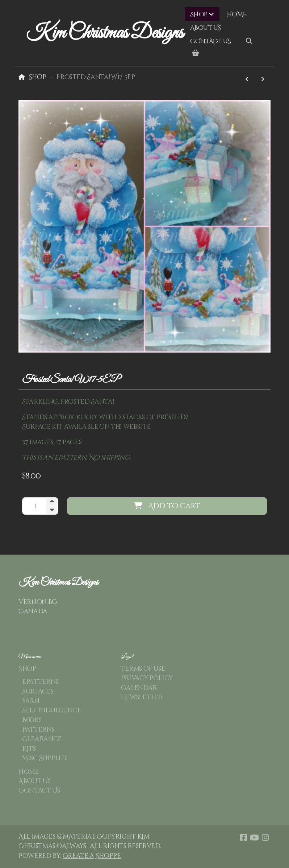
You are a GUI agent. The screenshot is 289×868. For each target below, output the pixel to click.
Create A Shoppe (92, 856)
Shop (37, 77)
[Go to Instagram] (265, 838)
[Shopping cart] (196, 53)
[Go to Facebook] (243, 838)
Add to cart (167, 506)
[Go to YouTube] (254, 838)
